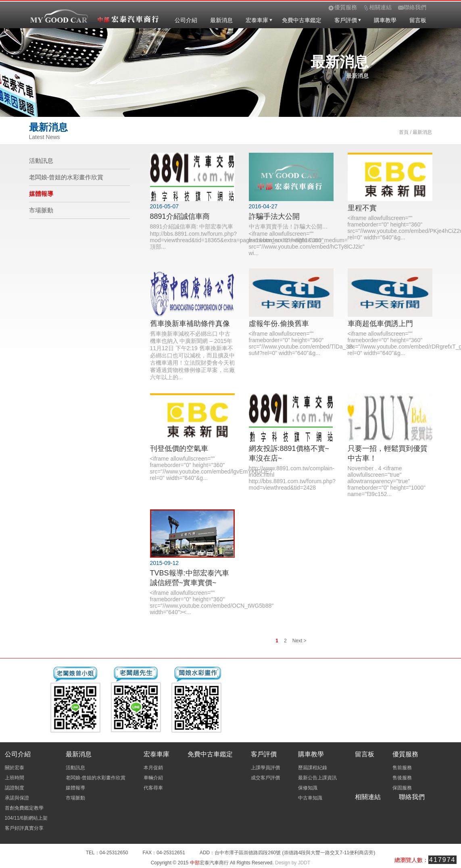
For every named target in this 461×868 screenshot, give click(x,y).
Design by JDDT (293, 863)
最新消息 (221, 20)
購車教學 (385, 20)
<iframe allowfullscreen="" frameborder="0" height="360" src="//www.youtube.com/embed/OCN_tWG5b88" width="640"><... (212, 602)
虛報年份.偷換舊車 (279, 324)
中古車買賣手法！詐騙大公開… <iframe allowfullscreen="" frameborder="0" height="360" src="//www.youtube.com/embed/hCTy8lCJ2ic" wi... (307, 240)
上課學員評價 (265, 768)
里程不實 (362, 208)
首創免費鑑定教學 (24, 808)
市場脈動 (41, 210)
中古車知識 (310, 798)
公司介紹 (186, 20)
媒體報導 (41, 194)
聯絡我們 (412, 797)
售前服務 (402, 768)
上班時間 (15, 778)
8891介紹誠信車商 (180, 216)
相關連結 (368, 797)
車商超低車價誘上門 (380, 324)
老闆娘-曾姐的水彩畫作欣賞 (66, 177)
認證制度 (15, 788)
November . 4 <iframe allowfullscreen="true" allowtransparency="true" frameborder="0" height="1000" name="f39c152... (387, 481)
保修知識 (308, 788)
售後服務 (402, 778)
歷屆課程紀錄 (313, 768)
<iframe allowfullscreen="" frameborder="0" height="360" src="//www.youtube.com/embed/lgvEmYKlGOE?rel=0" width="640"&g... (211, 468)
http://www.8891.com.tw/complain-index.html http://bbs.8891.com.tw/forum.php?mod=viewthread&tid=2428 (292, 478)
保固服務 (402, 788)
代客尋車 (153, 788)
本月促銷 (153, 768)
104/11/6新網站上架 (26, 818)
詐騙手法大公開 (274, 216)
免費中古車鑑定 (302, 20)
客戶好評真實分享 (24, 828)
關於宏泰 (15, 768)
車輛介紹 (153, 778)
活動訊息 (41, 161)
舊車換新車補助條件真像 (190, 324)
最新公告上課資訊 (317, 778)
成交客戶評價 (265, 778)
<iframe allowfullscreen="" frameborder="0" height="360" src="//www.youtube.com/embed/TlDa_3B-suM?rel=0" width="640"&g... (302, 343)
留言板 (418, 20)
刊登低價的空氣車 (179, 449)
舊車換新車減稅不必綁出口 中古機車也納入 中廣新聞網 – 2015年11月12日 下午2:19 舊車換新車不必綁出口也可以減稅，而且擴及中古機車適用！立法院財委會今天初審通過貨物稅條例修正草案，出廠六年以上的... (192, 355)
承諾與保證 (17, 798)
